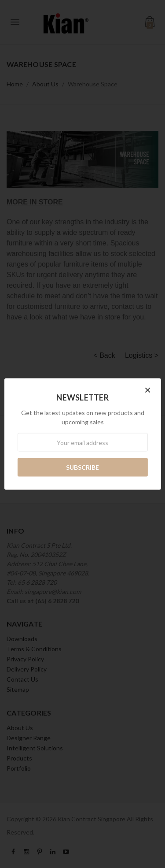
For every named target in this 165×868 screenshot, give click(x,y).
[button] (148, 391)
